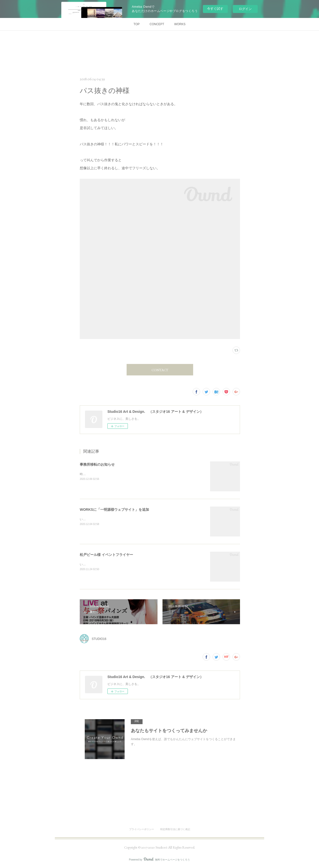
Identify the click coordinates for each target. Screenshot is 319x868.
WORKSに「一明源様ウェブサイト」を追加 (114, 510)
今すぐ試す (215, 9)
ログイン (245, 9)
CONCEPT (157, 24)
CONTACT (160, 370)
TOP (137, 24)
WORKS (180, 24)
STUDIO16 (99, 639)
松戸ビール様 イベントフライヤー (106, 555)
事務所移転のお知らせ (97, 464)
